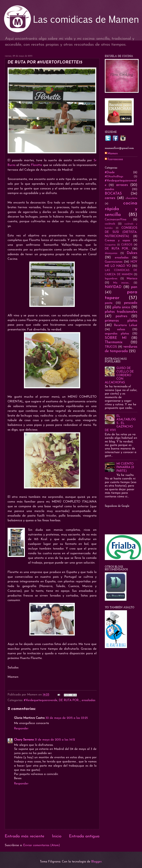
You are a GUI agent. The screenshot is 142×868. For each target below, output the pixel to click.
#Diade (110, 172)
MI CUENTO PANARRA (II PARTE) (125, 467)
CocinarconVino (116, 220)
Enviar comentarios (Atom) (42, 845)
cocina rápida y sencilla (121, 209)
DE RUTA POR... (70, 700)
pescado (131, 303)
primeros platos (121, 321)
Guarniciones (114, 262)
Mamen (113, 154)
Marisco (132, 279)
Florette (37, 165)
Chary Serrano (24, 740)
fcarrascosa (115, 159)
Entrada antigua (84, 836)
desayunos (111, 253)
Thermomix (114, 342)
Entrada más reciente (25, 836)
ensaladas (89, 700)
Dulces (132, 253)
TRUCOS (111, 347)
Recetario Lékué (126, 325)
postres (121, 316)
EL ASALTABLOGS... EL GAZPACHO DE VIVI (120, 423)
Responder (21, 729)
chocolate (131, 198)
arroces (122, 185)
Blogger (96, 862)
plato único (121, 307)
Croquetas (110, 245)
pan (134, 287)
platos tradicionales (121, 312)
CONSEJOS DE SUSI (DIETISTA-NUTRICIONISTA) (121, 232)
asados (109, 189)
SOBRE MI (116, 338)
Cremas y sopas (117, 241)
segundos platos (117, 334)
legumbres (111, 279)
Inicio (57, 836)
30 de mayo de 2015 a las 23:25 (67, 718)
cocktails (110, 224)
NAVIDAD (113, 287)
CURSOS (127, 245)
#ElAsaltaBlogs (114, 177)
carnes (110, 198)
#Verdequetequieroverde (41, 700)
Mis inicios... (122, 283)
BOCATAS (113, 194)
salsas (121, 329)
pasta (109, 303)
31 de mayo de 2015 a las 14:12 (55, 740)
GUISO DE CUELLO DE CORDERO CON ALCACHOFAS (119, 375)
